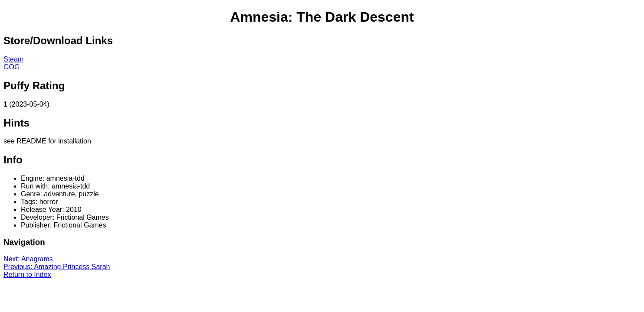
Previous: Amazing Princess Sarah (57, 267)
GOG (11, 67)
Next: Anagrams (28, 259)
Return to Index (27, 275)
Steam (13, 59)
